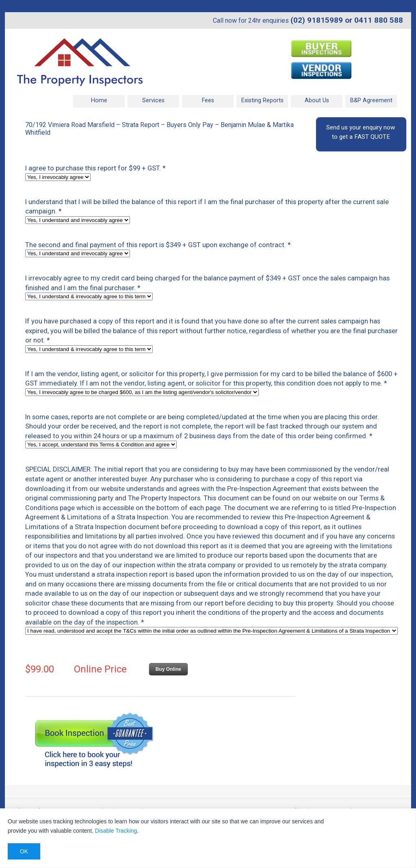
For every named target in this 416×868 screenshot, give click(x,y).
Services (153, 100)
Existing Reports (262, 100)
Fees (208, 100)
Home (99, 100)
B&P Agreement (371, 100)
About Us (317, 100)
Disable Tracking (116, 831)
